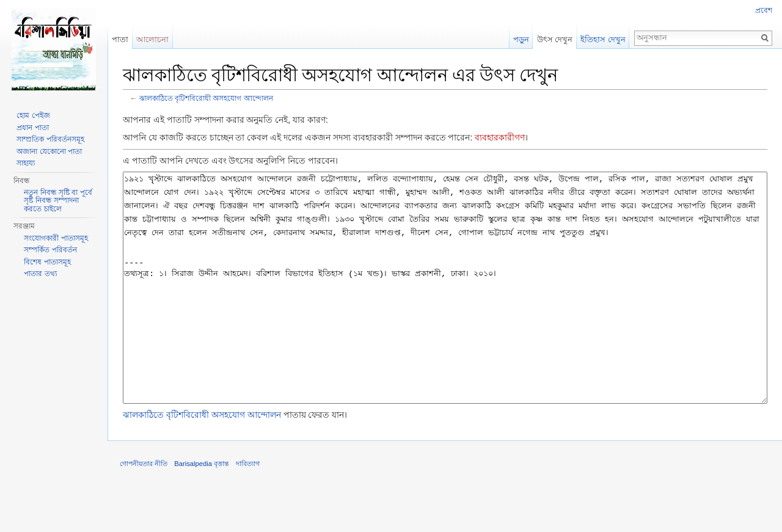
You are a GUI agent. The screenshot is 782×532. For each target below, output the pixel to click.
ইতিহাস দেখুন (603, 39)
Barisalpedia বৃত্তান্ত (202, 509)
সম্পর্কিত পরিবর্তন (50, 250)
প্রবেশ (764, 10)
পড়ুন (521, 39)
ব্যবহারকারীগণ (500, 137)
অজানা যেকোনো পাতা (49, 151)
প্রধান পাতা (32, 128)
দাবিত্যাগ (248, 509)
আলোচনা (152, 39)
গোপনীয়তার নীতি (144, 509)
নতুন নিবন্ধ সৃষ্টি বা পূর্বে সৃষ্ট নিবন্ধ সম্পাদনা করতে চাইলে (58, 201)
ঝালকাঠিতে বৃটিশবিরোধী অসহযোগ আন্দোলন (206, 98)
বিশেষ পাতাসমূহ (47, 262)
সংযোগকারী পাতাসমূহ (56, 238)
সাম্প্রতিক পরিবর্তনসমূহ (50, 139)
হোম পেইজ (33, 115)
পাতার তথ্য (40, 274)
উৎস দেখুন (555, 39)
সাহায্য (26, 163)
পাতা (120, 39)
